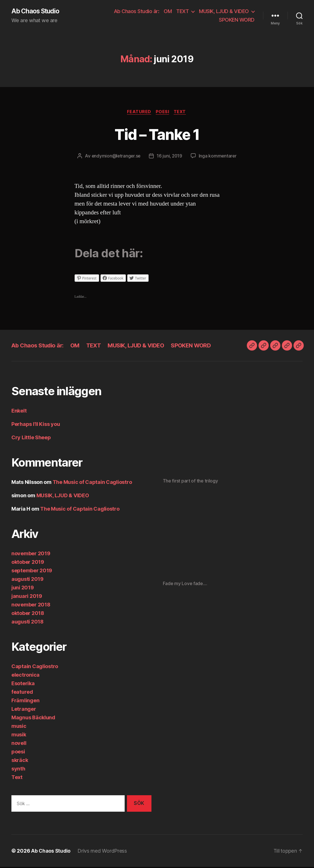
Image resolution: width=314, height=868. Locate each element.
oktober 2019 (28, 563)
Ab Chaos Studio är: (137, 12)
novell (19, 744)
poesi (163, 113)
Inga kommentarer (219, 157)
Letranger (24, 710)
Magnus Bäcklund (33, 718)
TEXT (182, 12)
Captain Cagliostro (35, 667)
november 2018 (31, 605)
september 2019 (32, 571)
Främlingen (25, 701)
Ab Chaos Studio (37, 11)
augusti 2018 (27, 622)
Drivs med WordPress (103, 852)
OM (168, 12)
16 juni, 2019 (170, 157)
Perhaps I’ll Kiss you (36, 425)
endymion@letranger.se (115, 157)
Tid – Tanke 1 (157, 134)
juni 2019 (23, 588)
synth (18, 769)
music (19, 727)
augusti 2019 (27, 580)
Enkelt (19, 412)
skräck (20, 761)
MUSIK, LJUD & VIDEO (224, 12)
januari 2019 (27, 597)
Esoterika (23, 684)
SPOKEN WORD (237, 20)
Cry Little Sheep (31, 438)
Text (182, 113)
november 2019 (31, 554)
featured (138, 113)
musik (19, 735)
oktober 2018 (28, 614)
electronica (25, 676)
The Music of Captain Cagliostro (92, 483)
